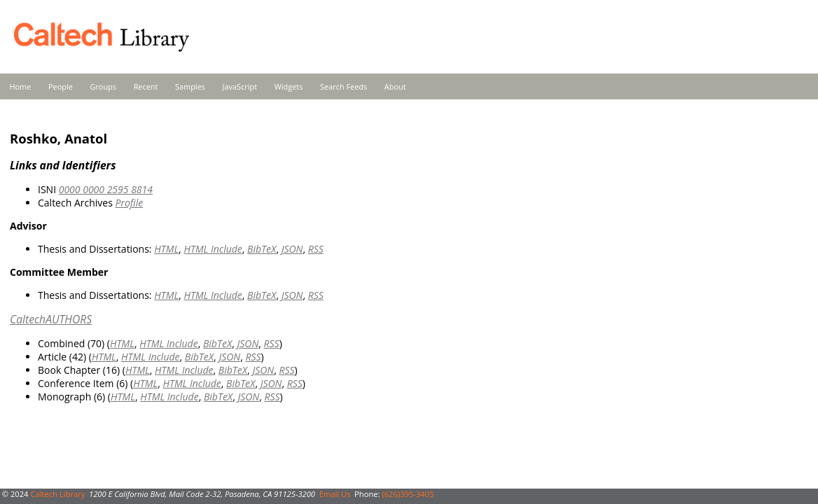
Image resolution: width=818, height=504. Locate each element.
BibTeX (262, 249)
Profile (129, 203)
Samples (190, 86)
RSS (316, 249)
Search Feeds (344, 86)
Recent (146, 86)
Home (21, 86)
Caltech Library (57, 494)
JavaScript (240, 86)
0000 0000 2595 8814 (106, 189)
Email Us (335, 494)
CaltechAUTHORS (51, 319)
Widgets (289, 86)
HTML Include (213, 249)
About (395, 86)
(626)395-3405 (408, 494)
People (61, 86)
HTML (166, 249)
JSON (292, 249)
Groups (103, 86)
